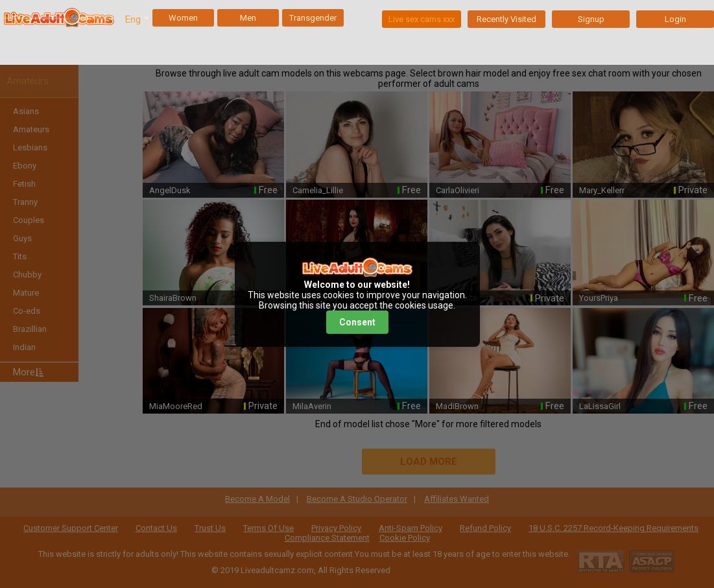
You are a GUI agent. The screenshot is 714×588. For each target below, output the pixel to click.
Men (248, 18)
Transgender (313, 18)
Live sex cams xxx (422, 19)
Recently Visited (506, 19)
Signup (591, 19)
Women (183, 18)
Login (675, 19)
